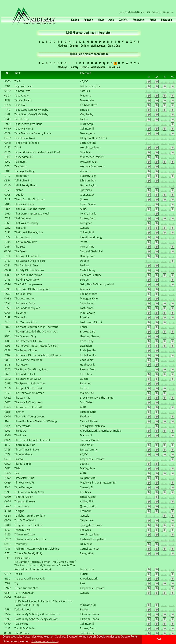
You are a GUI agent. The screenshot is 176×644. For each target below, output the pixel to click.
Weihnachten (98, 46)
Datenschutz (157, 12)
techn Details (125, 12)
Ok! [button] (159, 639)
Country (74, 46)
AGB (149, 12)
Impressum (169, 12)
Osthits (85, 46)
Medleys (63, 46)
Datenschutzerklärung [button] (45, 641)
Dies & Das (114, 46)
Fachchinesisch (139, 12)
